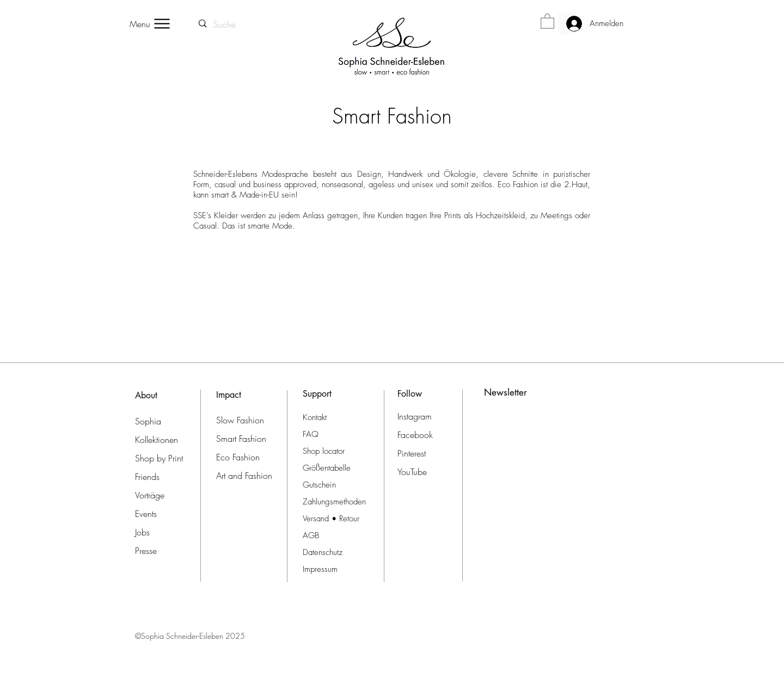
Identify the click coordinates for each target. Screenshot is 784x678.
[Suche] (225, 24)
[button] (547, 21)
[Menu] (150, 24)
